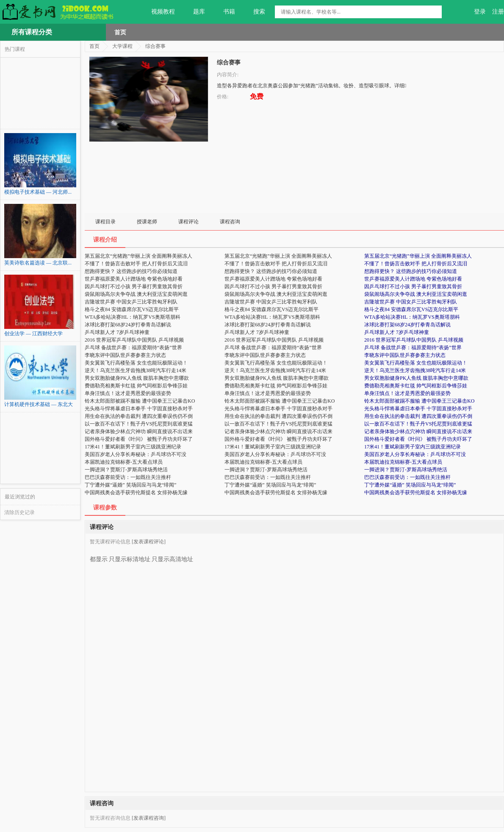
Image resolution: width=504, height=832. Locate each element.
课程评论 (188, 222)
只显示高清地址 (172, 556)
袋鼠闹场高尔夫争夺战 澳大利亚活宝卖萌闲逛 (416, 294)
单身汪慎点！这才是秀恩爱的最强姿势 (407, 393)
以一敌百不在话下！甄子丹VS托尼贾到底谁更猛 (418, 424)
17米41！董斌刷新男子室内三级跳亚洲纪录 (413, 447)
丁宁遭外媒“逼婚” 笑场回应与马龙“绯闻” (410, 485)
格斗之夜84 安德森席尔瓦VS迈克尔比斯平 (411, 309)
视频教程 (158, 12)
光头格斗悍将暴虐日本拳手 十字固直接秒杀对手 (418, 409)
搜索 (254, 12)
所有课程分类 (32, 32)
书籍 (224, 12)
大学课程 (122, 46)
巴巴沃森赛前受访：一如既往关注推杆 (407, 477)
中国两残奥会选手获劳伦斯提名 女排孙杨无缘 (416, 493)
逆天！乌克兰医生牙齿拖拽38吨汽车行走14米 (415, 370)
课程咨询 (230, 222)
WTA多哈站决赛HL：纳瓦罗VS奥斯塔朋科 (412, 317)
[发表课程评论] (149, 542)
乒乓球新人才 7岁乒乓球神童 (397, 332)
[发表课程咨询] (149, 818)
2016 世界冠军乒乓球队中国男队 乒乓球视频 (414, 340)
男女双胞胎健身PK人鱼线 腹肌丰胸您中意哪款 (416, 378)
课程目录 (105, 222)
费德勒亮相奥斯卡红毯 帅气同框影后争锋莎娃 (416, 386)
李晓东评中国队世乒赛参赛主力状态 (405, 355)
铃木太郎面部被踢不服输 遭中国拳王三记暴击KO (419, 401)
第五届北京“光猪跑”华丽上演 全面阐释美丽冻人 (418, 256)
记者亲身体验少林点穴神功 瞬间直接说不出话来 (418, 431)
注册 (498, 12)
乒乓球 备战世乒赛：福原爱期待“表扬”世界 (413, 348)
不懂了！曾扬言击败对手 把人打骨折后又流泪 (416, 264)
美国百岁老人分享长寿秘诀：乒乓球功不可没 (415, 454)
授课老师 (147, 222)
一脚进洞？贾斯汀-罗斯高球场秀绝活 (406, 470)
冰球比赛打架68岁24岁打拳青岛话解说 (407, 325)
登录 (480, 12)
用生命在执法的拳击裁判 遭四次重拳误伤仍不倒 (418, 416)
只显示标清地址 (130, 556)
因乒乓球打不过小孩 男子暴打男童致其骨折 (413, 287)
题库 (194, 12)
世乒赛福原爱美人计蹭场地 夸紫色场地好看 (413, 279)
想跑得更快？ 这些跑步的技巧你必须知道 (411, 271)
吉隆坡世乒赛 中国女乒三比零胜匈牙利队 (411, 302)
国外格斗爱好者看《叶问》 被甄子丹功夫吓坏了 (418, 439)
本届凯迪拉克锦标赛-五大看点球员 (403, 462)
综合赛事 (155, 46)
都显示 (99, 556)
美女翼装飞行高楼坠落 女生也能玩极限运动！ (416, 363)
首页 (120, 32)
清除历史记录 (19, 512)
